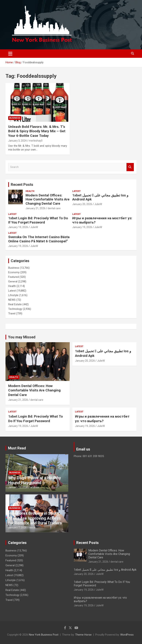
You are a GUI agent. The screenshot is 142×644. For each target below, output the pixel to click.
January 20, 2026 (82, 204)
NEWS (12, 300)
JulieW (98, 204)
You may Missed (22, 337)
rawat (32, 527)
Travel (12, 313)
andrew (35, 487)
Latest (76, 191)
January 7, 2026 (17, 527)
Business (15, 118)
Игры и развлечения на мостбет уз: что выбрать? (102, 220)
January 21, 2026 (35, 208)
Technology (15, 309)
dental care (54, 208)
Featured (14, 277)
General (13, 281)
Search (130, 167)
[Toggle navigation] (10, 54)
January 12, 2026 (18, 487)
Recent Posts (22, 185)
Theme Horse (83, 635)
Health (30, 191)
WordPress (127, 635)
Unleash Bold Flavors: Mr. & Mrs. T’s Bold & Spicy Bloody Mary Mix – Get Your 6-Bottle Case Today (37, 131)
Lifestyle (13, 295)
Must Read (17, 448)
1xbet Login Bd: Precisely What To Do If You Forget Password (38, 220)
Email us (83, 449)
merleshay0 (36, 141)
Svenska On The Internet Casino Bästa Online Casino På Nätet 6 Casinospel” (39, 239)
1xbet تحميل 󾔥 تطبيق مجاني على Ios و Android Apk (100, 197)
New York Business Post (44, 635)
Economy (14, 272)
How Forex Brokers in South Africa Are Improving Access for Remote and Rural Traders (35, 518)
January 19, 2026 (18, 227)
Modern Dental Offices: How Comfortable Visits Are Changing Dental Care (48, 199)
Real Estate (15, 304)
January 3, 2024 (17, 141)
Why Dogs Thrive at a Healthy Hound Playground (35, 480)
